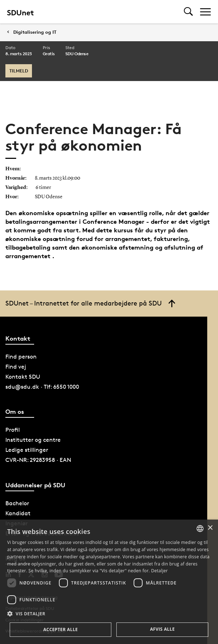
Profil (13, 430)
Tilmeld (19, 71)
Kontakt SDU (23, 377)
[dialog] (109, 582)
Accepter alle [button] (60, 629)
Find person (21, 357)
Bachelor (17, 503)
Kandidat (18, 513)
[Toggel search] (188, 12)
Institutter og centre (33, 440)
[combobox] (200, 529)
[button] (109, 614)
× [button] (210, 528)
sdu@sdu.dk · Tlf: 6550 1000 (42, 387)
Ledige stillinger (27, 450)
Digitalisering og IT (35, 32)
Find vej (16, 367)
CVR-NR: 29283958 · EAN (38, 460)
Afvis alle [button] (163, 629)
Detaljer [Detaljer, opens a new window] (160, 571)
